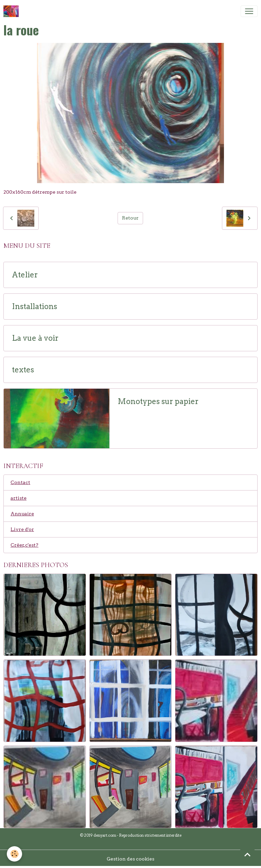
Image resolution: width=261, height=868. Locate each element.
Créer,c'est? (24, 545)
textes (23, 370)
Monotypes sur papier (158, 401)
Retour (130, 218)
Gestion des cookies (130, 859)
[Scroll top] (247, 854)
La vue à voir (35, 338)
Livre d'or (22, 529)
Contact (20, 482)
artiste (19, 498)
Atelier (25, 275)
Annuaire (22, 514)
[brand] (12, 11)
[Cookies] (14, 854)
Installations (34, 307)
